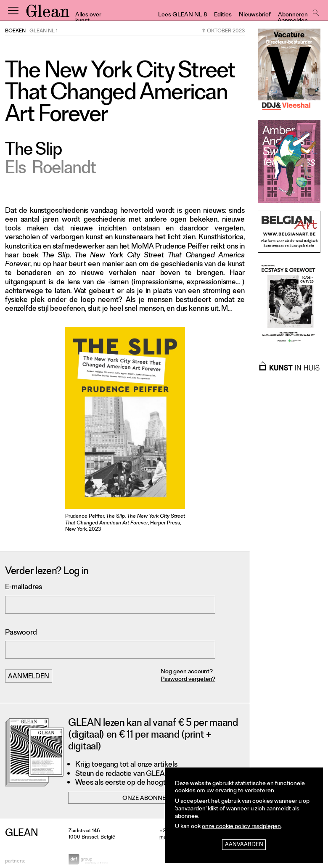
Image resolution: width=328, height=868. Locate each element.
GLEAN (48, 14)
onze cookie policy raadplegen (241, 827)
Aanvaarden (244, 845)
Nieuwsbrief (255, 15)
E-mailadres (24, 588)
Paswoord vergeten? (188, 680)
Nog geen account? (187, 672)
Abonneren (293, 15)
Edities (223, 15)
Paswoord (21, 633)
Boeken (15, 32)
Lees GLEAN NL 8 (183, 15)
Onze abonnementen (156, 799)
